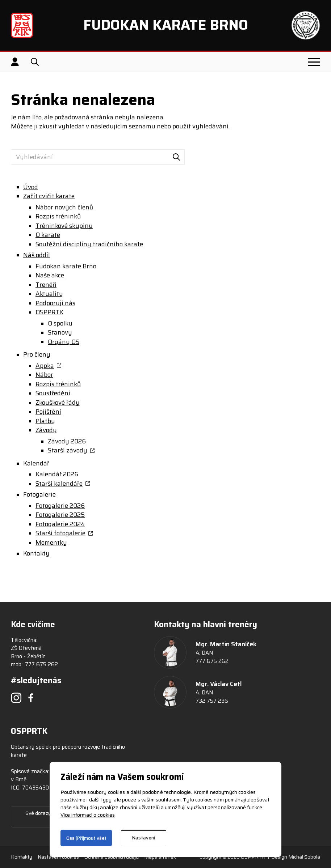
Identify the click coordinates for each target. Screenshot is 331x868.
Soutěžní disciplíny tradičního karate (89, 244)
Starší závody (68, 450)
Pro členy (37, 355)
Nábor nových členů (64, 207)
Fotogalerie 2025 (60, 515)
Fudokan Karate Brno (166, 25)
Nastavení (144, 838)
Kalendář (36, 463)
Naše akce (50, 275)
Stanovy (60, 333)
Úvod (31, 187)
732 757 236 (212, 701)
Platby (45, 421)
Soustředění (53, 393)
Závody (46, 430)
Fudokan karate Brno (66, 266)
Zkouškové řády (58, 403)
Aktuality (49, 294)
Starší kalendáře (59, 484)
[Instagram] (16, 698)
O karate (48, 235)
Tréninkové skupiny (64, 226)
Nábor (44, 375)
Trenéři (46, 285)
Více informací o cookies (88, 815)
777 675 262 (41, 664)
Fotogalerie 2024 (60, 524)
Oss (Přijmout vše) (86, 838)
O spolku (60, 324)
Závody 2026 (67, 441)
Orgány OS (64, 342)
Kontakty (36, 554)
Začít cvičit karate (49, 196)
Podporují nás (55, 303)
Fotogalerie (39, 495)
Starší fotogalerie (60, 533)
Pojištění (48, 412)
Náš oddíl (37, 255)
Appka (45, 366)
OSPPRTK (49, 312)
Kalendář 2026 (57, 474)
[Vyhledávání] (98, 157)
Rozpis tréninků (58, 216)
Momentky (51, 543)
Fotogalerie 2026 (60, 506)
